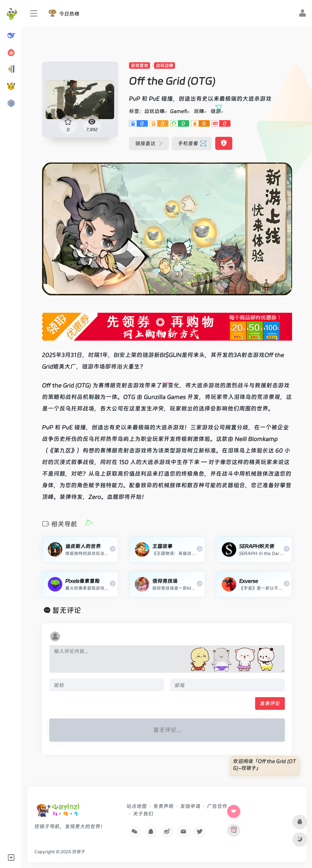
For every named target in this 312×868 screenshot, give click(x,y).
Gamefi (179, 111)
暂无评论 (67, 610)
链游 (216, 111)
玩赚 (199, 111)
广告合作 (217, 806)
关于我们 (143, 814)
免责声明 (163, 806)
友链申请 (190, 806)
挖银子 (79, 852)
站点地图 (137, 806)
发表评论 (270, 703)
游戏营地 (140, 66)
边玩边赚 (165, 66)
